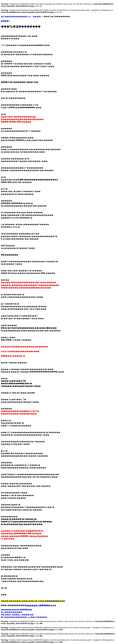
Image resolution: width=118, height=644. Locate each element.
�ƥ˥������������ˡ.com (16, 16)
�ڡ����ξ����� (12, 612)
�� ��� (6, 615)
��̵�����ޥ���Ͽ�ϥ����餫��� (16, 610)
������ (52, 601)
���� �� (28, 615)
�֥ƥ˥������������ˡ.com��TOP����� (24, 617)
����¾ (37, 16)
